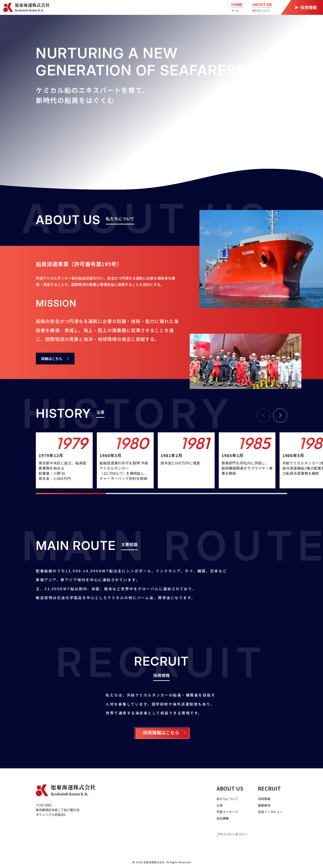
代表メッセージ (227, 812)
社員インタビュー (270, 812)
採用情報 (264, 799)
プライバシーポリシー (232, 834)
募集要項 (264, 805)
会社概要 (223, 818)
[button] (280, 415)
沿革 (220, 805)
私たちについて (227, 799)
